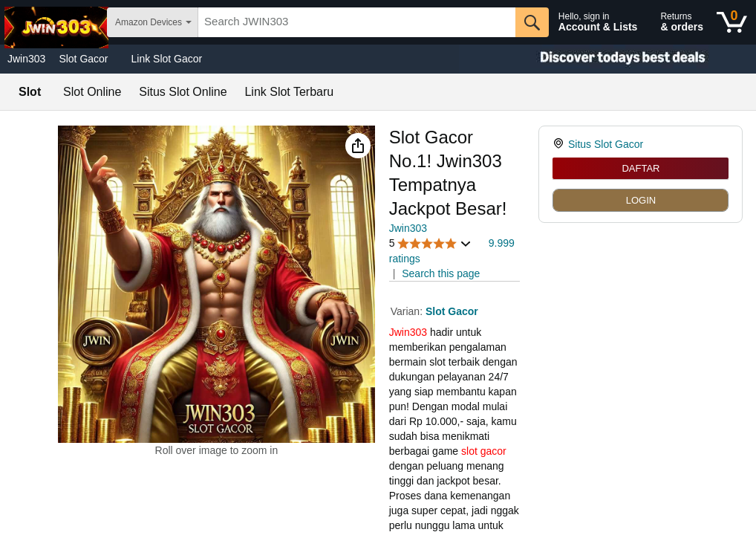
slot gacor (484, 451)
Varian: (408, 311)
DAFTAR (641, 168)
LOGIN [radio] (641, 200)
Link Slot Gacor (167, 59)
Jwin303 (26, 59)
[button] (358, 146)
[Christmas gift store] (607, 59)
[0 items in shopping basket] (732, 22)
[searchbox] (357, 22)
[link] (560, 144)
